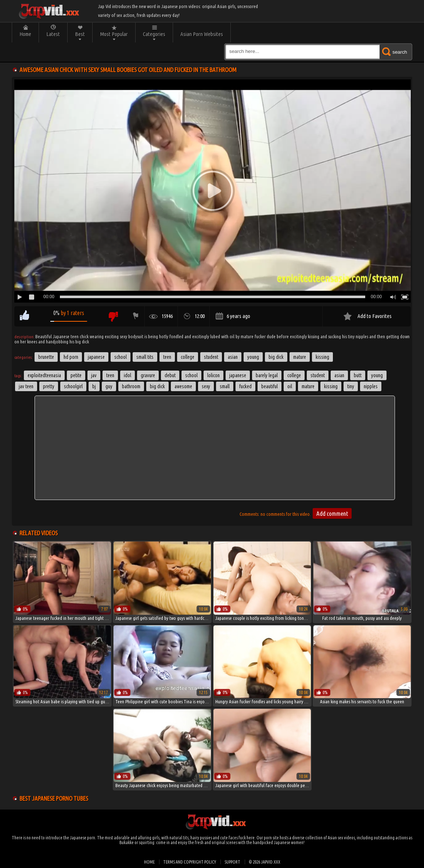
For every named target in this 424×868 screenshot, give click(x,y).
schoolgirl (73, 386)
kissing (331, 386)
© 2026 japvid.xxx (265, 862)
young (377, 375)
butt (358, 375)
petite (76, 375)
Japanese (96, 357)
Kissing (322, 357)
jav (94, 375)
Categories (154, 34)
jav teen (26, 386)
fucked (245, 386)
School (121, 357)
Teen (167, 357)
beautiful (270, 386)
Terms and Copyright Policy (190, 862)
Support (232, 862)
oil (290, 386)
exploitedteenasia (44, 375)
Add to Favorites (375, 316)
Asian (233, 357)
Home (25, 34)
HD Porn (71, 357)
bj (94, 386)
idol (127, 375)
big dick (157, 386)
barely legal (267, 375)
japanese (238, 375)
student (318, 375)
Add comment (332, 513)
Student (211, 357)
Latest (53, 34)
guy (109, 386)
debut (170, 375)
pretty (49, 386)
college (294, 375)
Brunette (46, 357)
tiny (351, 386)
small (225, 386)
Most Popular (114, 34)
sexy (206, 386)
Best (80, 34)
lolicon (213, 375)
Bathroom (131, 386)
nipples (371, 386)
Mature (300, 357)
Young (253, 357)
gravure (148, 375)
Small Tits (145, 357)
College (188, 357)
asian (339, 375)
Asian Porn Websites (202, 34)
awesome (183, 386)
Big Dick (276, 357)
